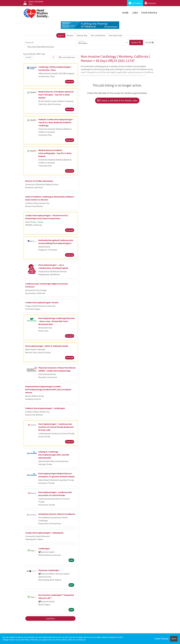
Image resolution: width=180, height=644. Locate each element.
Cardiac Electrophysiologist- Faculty (42, 302)
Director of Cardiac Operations (39, 181)
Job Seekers (135, 3)
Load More (50, 618)
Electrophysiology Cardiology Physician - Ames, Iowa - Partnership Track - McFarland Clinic (57, 321)
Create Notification (67, 57)
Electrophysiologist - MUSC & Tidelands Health (47, 346)
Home (125, 13)
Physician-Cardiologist (49, 570)
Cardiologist (44, 548)
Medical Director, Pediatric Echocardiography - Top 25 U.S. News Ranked (55, 153)
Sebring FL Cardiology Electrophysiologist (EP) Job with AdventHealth (54, 455)
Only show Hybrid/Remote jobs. (41, 47)
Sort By (28, 57)
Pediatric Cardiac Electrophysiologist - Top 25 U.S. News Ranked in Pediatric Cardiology (56, 122)
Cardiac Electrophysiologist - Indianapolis (44, 533)
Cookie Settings (161, 639)
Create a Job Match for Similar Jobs (117, 100)
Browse (70, 35)
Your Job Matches (98, 35)
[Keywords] (50, 43)
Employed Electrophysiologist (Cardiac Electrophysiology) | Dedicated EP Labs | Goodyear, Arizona (48, 389)
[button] (149, 43)
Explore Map (82, 35)
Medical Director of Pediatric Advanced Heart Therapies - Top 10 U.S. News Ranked (56, 95)
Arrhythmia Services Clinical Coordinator (57, 514)
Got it (174, 639)
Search (61, 35)
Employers (150, 3)
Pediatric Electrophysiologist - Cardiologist (45, 408)
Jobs (135, 13)
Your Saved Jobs (115, 35)
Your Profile (149, 13)
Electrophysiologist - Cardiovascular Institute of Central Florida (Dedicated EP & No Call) (56, 427)
